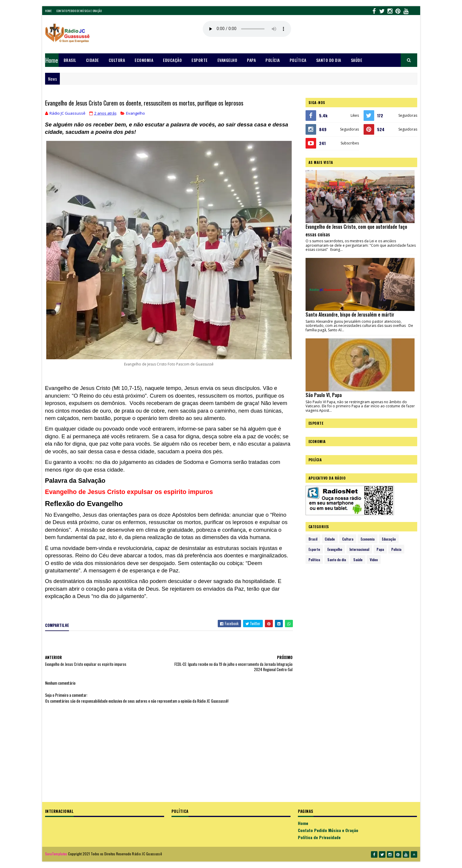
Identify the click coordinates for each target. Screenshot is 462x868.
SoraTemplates (56, 854)
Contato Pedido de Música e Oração (79, 11)
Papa (251, 60)
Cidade (93, 60)
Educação (172, 60)
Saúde (357, 60)
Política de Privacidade (319, 837)
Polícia (273, 60)
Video (374, 560)
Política (298, 60)
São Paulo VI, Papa (324, 395)
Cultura (117, 60)
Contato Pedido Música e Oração (328, 830)
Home (48, 11)
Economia (144, 60)
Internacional (359, 549)
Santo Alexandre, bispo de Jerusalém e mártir (350, 314)
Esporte (200, 60)
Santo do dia (329, 60)
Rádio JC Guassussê (147, 854)
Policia (396, 549)
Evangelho (227, 60)
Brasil (70, 60)
